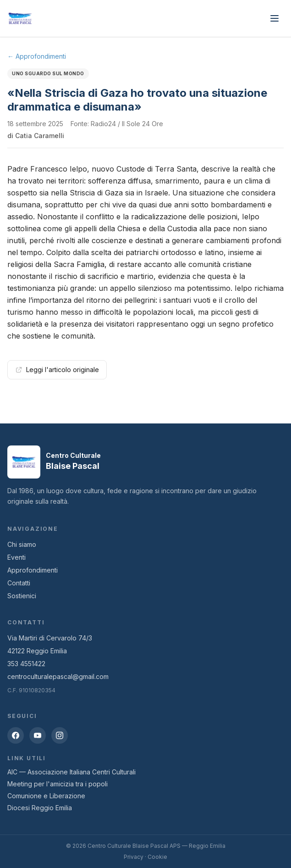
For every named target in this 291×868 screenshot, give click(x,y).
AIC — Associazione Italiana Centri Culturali (71, 772)
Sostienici (22, 596)
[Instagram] (60, 735)
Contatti (19, 583)
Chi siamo (22, 544)
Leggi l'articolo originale (57, 370)
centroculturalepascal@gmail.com (58, 676)
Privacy (134, 857)
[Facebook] (16, 735)
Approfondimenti (33, 570)
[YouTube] (38, 735)
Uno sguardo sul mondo (48, 73)
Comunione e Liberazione (46, 796)
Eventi (16, 557)
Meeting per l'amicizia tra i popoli (58, 784)
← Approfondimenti (37, 56)
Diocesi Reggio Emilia (40, 808)
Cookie (157, 857)
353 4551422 (26, 664)
